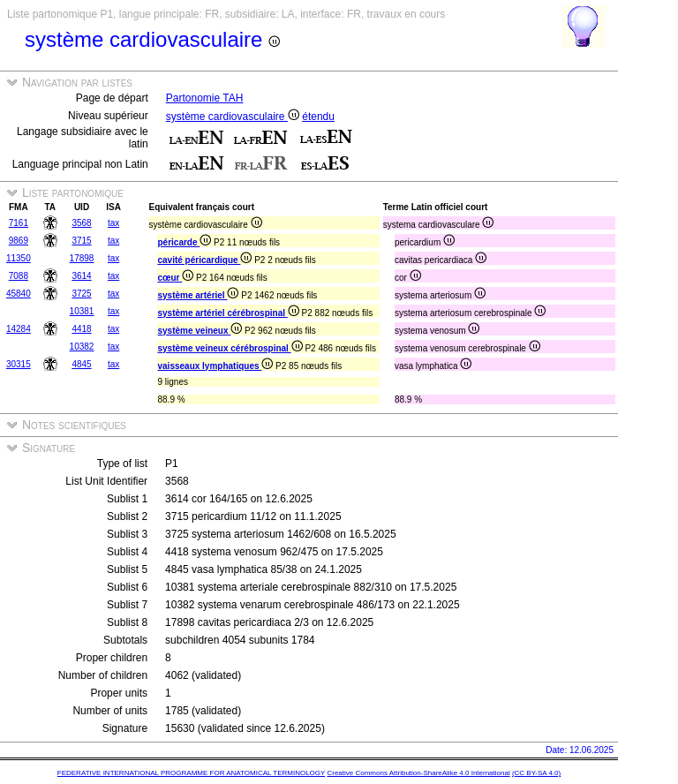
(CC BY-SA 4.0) (536, 773)
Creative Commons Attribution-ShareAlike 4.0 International (418, 773)
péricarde (184, 242)
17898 (82, 258)
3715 (81, 241)
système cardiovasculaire (233, 117)
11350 (19, 258)
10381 (82, 311)
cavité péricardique (204, 260)
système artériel (198, 295)
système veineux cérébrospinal (230, 348)
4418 (81, 329)
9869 (19, 241)
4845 (81, 364)
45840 (19, 294)
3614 (81, 276)
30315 (19, 364)
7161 (19, 223)
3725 (81, 294)
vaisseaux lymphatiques (215, 366)
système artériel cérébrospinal (228, 313)
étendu (318, 117)
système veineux (200, 331)
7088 (19, 276)
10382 (82, 347)
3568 (81, 223)
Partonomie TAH (205, 98)
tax (113, 223)
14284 (19, 329)
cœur (175, 278)
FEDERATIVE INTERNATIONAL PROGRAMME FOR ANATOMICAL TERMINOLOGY (191, 773)
